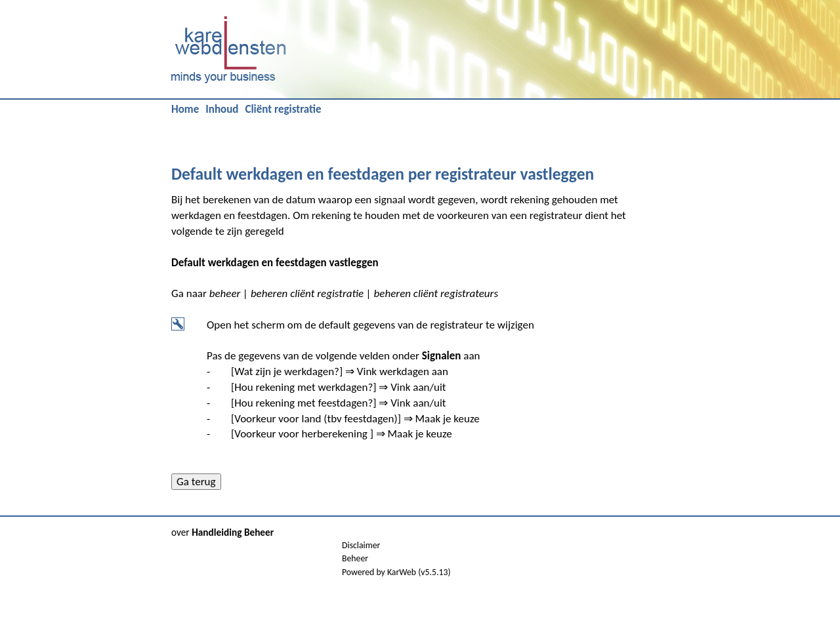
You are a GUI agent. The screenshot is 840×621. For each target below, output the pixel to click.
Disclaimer (361, 545)
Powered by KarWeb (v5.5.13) (396, 572)
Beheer (355, 558)
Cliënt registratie (283, 109)
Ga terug (196, 482)
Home (185, 109)
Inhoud (222, 109)
